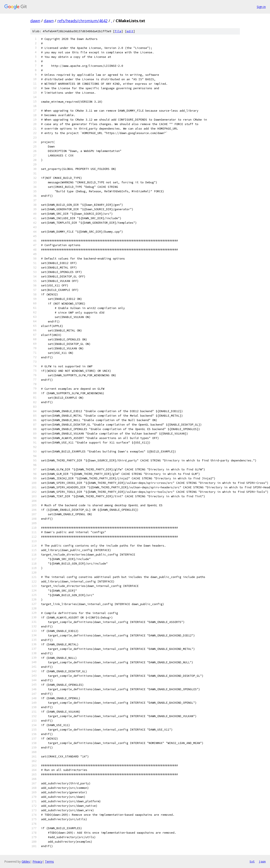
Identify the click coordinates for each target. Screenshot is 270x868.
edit (130, 31)
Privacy (37, 861)
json (262, 861)
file (118, 31)
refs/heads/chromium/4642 (82, 21)
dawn (35, 21)
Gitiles (26, 861)
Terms (49, 861)
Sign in (261, 7)
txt (252, 861)
